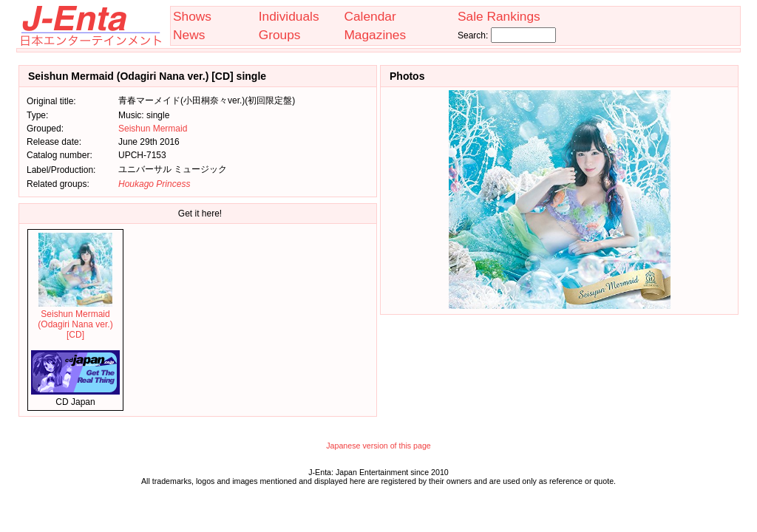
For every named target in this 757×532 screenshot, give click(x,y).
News (189, 35)
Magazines (375, 35)
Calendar (370, 16)
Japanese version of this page (378, 446)
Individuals (289, 16)
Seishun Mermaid (153, 129)
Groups (280, 35)
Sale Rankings (499, 16)
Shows (192, 16)
